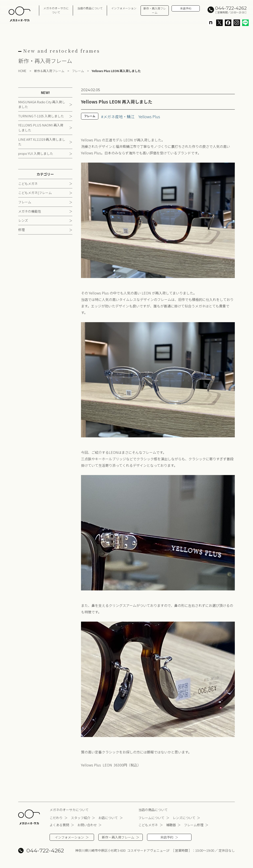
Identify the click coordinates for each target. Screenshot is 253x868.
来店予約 (186, 8)
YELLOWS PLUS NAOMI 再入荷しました (41, 128)
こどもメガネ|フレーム (35, 193)
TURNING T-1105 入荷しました (41, 116)
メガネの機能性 (30, 211)
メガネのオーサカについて (56, 10)
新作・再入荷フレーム (155, 10)
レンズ (23, 221)
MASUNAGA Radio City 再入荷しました (42, 105)
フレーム (25, 202)
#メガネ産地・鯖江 (118, 117)
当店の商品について (90, 8)
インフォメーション (124, 8)
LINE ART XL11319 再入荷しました (42, 142)
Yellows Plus (149, 117)
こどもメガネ (28, 184)
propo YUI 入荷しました (36, 154)
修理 (21, 230)
